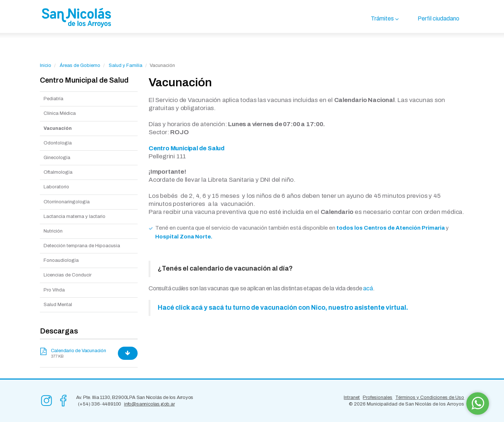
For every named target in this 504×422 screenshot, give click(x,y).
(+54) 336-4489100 (100, 404)
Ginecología (57, 158)
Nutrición (53, 231)
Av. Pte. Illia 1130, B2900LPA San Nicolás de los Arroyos (135, 397)
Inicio (46, 65)
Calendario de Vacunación (79, 351)
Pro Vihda (54, 290)
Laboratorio (56, 187)
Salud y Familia (126, 65)
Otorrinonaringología (67, 202)
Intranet (352, 397)
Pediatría (53, 99)
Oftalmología (58, 172)
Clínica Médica (60, 113)
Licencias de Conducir (68, 275)
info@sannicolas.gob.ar (150, 404)
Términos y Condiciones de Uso (430, 397)
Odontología (58, 143)
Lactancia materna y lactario (74, 216)
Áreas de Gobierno (80, 65)
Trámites (382, 18)
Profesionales (378, 397)
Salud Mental (58, 305)
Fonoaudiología (61, 260)
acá (368, 288)
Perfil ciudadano (438, 18)
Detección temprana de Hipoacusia (82, 246)
